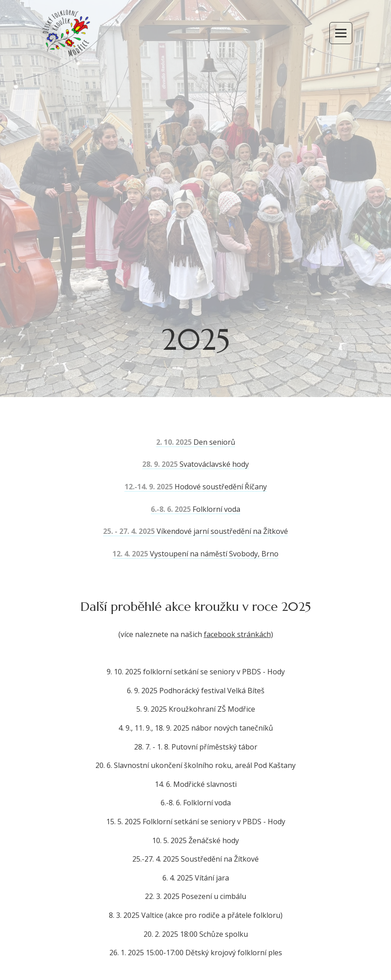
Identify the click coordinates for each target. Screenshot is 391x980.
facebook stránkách (237, 634)
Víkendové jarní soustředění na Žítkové (195, 531)
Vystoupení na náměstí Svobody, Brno (195, 554)
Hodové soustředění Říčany (196, 487)
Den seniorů (196, 442)
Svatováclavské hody (195, 464)
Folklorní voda (195, 509)
